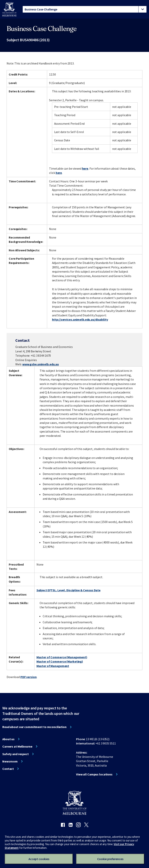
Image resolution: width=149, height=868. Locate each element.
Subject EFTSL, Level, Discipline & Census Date (68, 590)
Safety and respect (16, 754)
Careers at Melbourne (17, 746)
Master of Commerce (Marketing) (60, 661)
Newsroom (10, 761)
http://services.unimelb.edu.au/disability (80, 319)
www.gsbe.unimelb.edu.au (41, 364)
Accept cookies (39, 859)
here (85, 168)
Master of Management (53, 666)
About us (8, 739)
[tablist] (85, 9)
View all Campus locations (94, 774)
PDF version (29, 677)
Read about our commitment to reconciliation (34, 727)
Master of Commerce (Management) (62, 657)
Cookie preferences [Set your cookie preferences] (110, 859)
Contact (8, 769)
